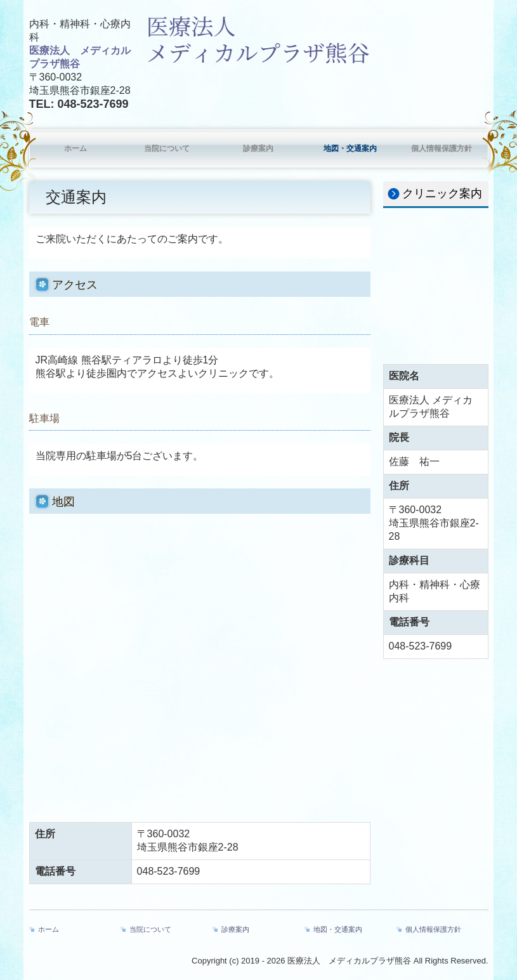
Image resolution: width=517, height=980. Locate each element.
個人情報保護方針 (442, 148)
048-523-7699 (93, 104)
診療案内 (258, 148)
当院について (167, 148)
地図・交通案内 (350, 148)
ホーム (75, 148)
